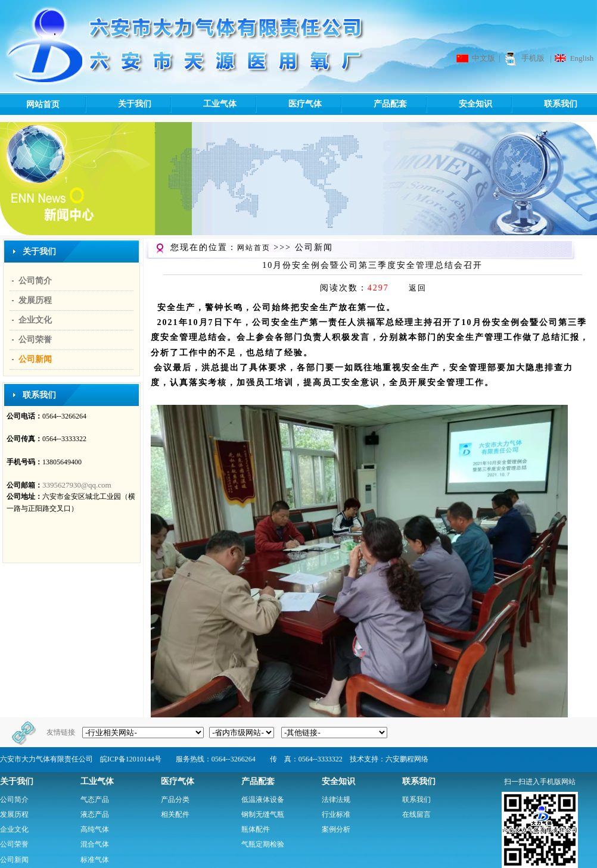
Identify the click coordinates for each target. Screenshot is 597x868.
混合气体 (95, 844)
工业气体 (203, 104)
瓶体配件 (256, 829)
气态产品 (95, 800)
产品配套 (373, 104)
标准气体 (95, 860)
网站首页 (43, 104)
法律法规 (336, 800)
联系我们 (544, 104)
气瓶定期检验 (263, 844)
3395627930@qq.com (77, 485)
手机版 (533, 58)
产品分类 (175, 800)
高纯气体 (95, 829)
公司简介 (35, 281)
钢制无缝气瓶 (263, 814)
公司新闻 (35, 359)
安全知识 (458, 104)
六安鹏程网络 (407, 759)
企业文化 (35, 320)
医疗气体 (288, 104)
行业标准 (336, 814)
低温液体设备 (263, 800)
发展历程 (35, 300)
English (582, 58)
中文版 (483, 58)
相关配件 (175, 814)
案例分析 (336, 829)
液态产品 (95, 814)
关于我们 (118, 104)
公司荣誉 (35, 340)
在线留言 (416, 814)
